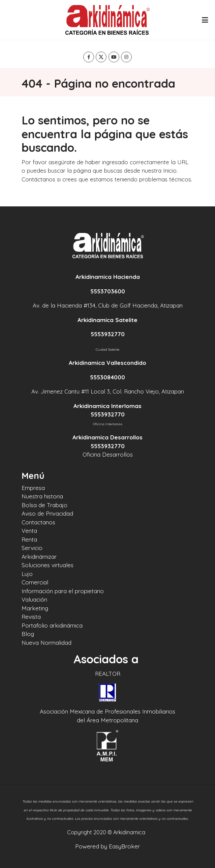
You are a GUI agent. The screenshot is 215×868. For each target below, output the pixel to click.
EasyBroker (124, 846)
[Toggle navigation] (205, 20)
